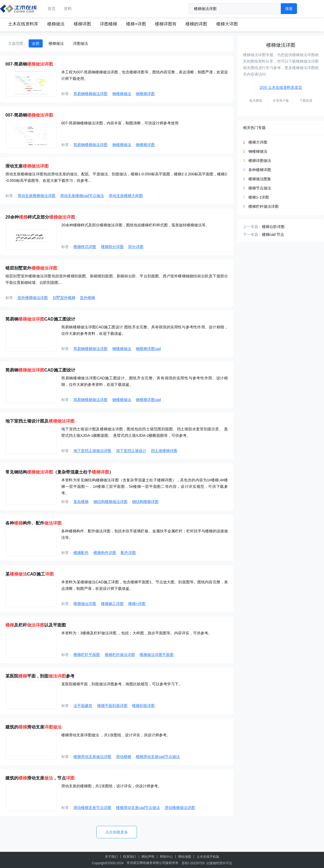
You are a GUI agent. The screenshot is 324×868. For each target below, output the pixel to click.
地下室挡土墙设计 (131, 451)
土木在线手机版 (208, 857)
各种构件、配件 (33, 523)
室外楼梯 (87, 298)
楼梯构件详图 (105, 553)
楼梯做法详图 (85, 604)
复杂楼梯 (81, 502)
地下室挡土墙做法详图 (92, 451)
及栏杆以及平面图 (36, 625)
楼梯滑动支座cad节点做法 (158, 757)
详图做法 (80, 43)
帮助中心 (166, 857)
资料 (68, 8)
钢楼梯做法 (122, 94)
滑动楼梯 (124, 757)
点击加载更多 (117, 832)
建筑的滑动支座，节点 (40, 778)
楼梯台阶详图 (273, 227)
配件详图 (128, 553)
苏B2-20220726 (193, 863)
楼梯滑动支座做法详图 (92, 757)
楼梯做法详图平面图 (157, 655)
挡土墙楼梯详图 (164, 451)
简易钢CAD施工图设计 (40, 319)
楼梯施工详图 (112, 604)
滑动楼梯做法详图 (180, 808)
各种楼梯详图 (260, 170)
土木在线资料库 (23, 24)
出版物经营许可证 (219, 863)
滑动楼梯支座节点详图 (92, 808)
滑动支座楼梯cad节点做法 (82, 196)
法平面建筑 (83, 706)
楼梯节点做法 (260, 188)
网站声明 (148, 857)
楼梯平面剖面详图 (112, 706)
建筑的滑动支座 (33, 727)
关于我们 (111, 857)
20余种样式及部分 (40, 217)
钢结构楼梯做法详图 (110, 502)
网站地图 (185, 857)
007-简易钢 (29, 64)
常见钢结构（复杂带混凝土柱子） (59, 472)
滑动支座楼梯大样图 (126, 196)
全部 (36, 43)
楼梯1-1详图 (259, 197)
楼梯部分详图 (112, 247)
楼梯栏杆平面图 (87, 655)
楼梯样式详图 (85, 247)
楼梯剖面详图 (143, 706)
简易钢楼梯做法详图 (90, 94)
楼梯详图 (82, 24)
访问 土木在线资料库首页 (281, 87)
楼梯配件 (81, 553)
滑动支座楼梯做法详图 (36, 196)
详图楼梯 (109, 24)
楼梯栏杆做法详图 (120, 655)
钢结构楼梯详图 (145, 502)
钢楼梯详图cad (148, 349)
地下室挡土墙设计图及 (40, 421)
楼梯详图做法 (260, 161)
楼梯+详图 (136, 24)
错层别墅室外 (31, 268)
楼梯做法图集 (260, 179)
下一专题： (252, 234)
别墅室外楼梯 (64, 298)
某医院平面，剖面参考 (40, 676)
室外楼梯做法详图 (33, 298)
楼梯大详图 (227, 24)
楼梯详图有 (166, 24)
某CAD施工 (30, 574)
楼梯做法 (56, 24)
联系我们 (130, 857)
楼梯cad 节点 (273, 234)
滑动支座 (27, 166)
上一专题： (252, 227)
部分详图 (136, 247)
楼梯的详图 (196, 24)
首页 (52, 8)
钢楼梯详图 (145, 94)
